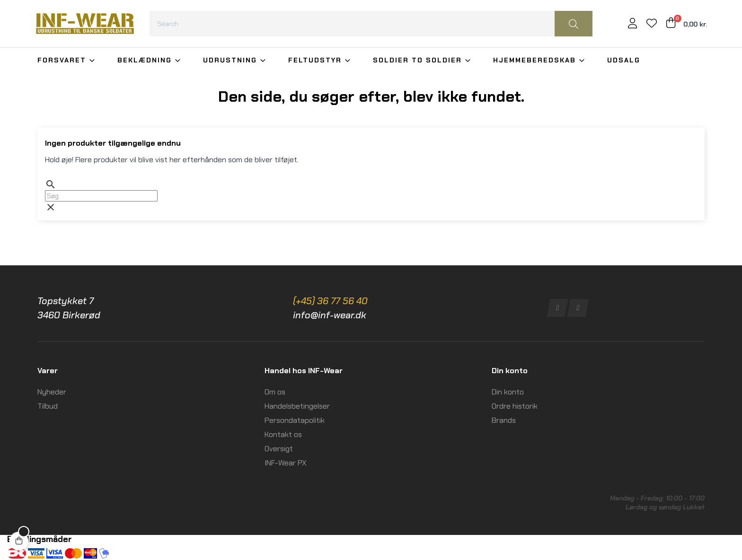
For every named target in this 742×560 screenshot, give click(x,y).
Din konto (508, 392)
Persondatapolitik (295, 420)
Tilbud (48, 406)
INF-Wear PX (286, 463)
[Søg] (101, 196)
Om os (275, 392)
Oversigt (279, 449)
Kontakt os (283, 434)
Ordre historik (515, 406)
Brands (504, 420)
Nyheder (52, 392)
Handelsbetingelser (297, 406)
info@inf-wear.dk (330, 315)
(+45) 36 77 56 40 (330, 301)
